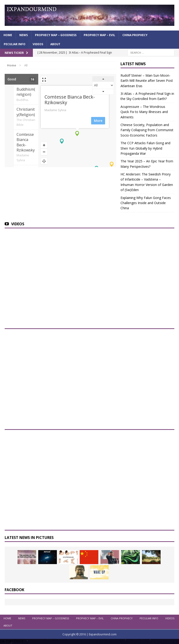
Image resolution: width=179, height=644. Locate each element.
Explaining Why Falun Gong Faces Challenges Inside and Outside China (146, 203)
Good (21, 79)
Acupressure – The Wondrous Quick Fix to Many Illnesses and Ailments (144, 112)
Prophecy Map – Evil (99, 35)
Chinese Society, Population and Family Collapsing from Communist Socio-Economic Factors (147, 130)
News (24, 35)
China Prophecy (135, 35)
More (100, 121)
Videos (38, 44)
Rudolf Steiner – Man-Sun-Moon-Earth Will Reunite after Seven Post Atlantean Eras (147, 81)
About (55, 44)
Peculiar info (15, 44)
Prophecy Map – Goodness (56, 35)
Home (8, 35)
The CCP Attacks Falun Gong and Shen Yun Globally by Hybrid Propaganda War (145, 148)
